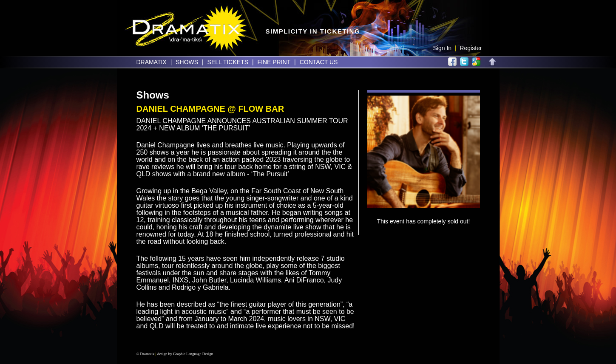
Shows (187, 62)
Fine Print (274, 62)
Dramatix (152, 62)
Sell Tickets (228, 62)
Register (471, 48)
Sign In (443, 48)
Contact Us (319, 62)
